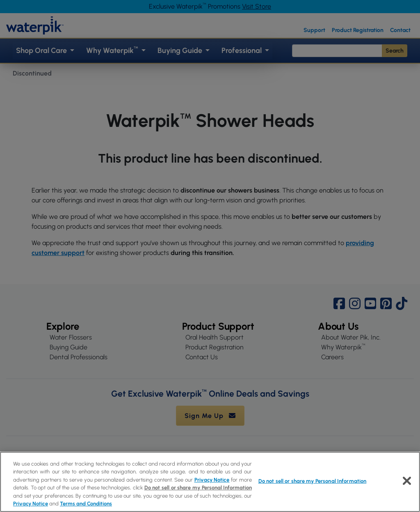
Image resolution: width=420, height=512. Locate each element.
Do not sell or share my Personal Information (198, 488)
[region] (210, 482)
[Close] (407, 481)
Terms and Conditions (86, 504)
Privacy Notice (212, 480)
